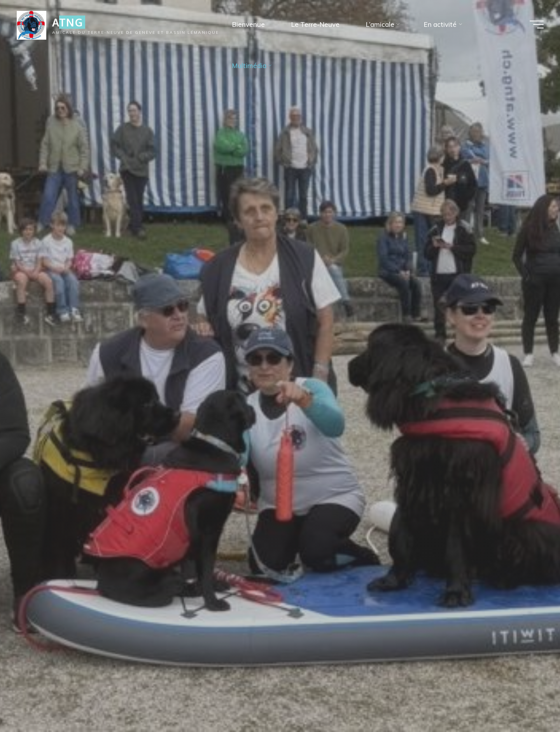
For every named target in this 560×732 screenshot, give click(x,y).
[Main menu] (537, 24)
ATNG (67, 22)
